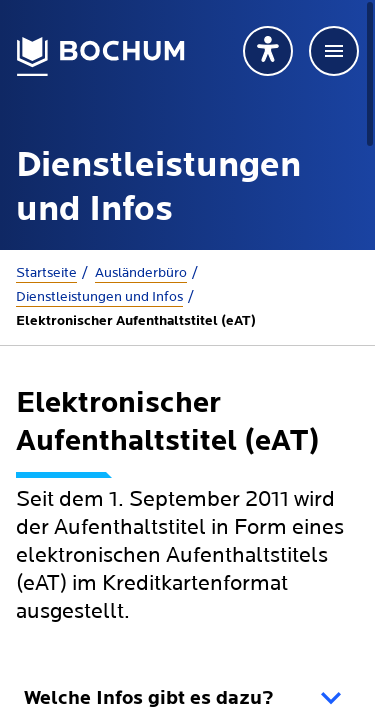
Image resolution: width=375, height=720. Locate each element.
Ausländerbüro (141, 273)
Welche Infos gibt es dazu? (149, 699)
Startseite (46, 273)
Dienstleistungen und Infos (99, 297)
